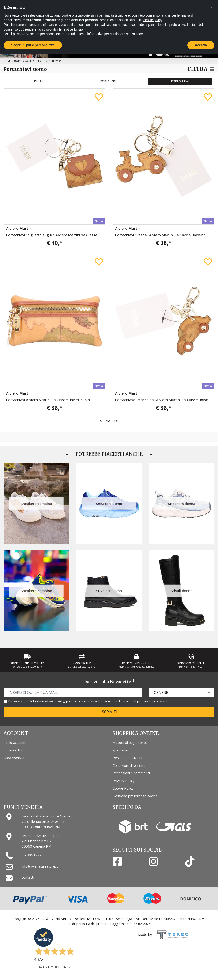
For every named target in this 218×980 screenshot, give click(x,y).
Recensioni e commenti (131, 773)
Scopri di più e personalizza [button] (33, 45)
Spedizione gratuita (27, 663)
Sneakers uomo (109, 504)
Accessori (32, 61)
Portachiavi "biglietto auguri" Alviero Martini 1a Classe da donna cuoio (56, 235)
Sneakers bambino (36, 591)
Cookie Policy (123, 788)
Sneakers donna (182, 504)
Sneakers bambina (36, 504)
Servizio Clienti (191, 663)
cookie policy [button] (153, 20)
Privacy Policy (124, 781)
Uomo (18, 61)
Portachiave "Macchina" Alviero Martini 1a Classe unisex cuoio (165, 400)
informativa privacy (50, 701)
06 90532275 (33, 855)
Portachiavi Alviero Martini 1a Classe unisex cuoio (48, 400)
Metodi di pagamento (130, 742)
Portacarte (109, 81)
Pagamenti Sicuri (136, 663)
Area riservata (15, 758)
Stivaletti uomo (109, 591)
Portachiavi (180, 81)
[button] (212, 8)
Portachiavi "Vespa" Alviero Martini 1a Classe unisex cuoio (164, 235)
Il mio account (15, 742)
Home (7, 61)
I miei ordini (13, 750)
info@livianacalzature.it (40, 866)
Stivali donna (182, 591)
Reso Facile (82, 663)
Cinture (38, 81)
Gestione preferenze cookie (135, 796)
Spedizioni (121, 750)
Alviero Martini (19, 228)
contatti (28, 877)
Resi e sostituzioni (127, 758)
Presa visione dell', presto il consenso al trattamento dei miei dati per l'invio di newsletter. (90, 701)
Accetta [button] (201, 45)
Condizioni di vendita (129, 765)
